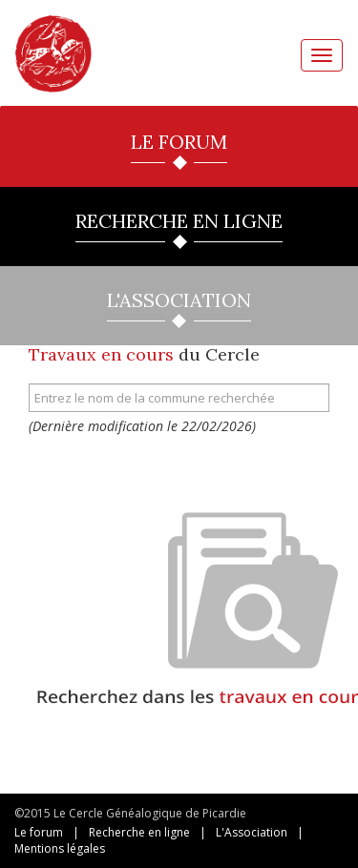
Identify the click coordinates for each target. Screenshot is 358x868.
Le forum (39, 832)
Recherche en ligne (139, 832)
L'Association (252, 832)
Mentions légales (60, 848)
